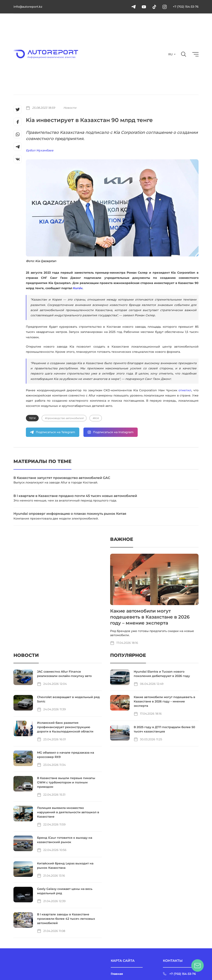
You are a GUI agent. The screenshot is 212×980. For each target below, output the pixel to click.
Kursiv (78, 288)
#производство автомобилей (64, 418)
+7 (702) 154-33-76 (186, 7)
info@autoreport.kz (28, 7)
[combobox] (172, 54)
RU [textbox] (170, 54)
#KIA (96, 418)
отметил (185, 390)
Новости (70, 108)
